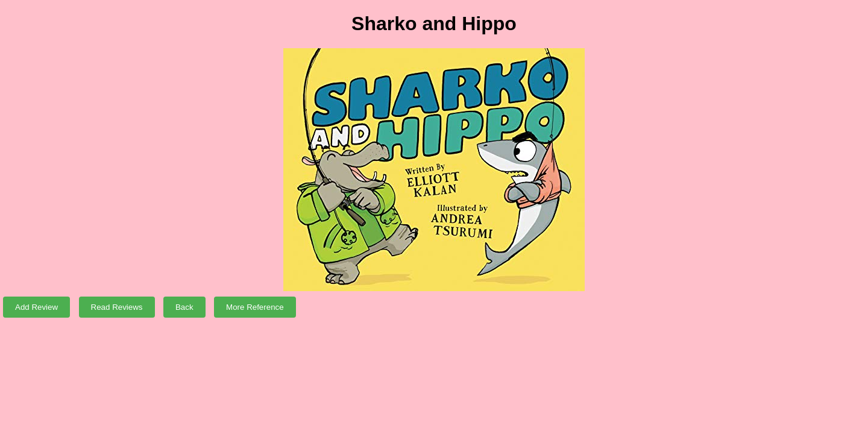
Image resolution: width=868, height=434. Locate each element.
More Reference (255, 307)
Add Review (36, 307)
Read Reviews (117, 307)
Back (184, 307)
